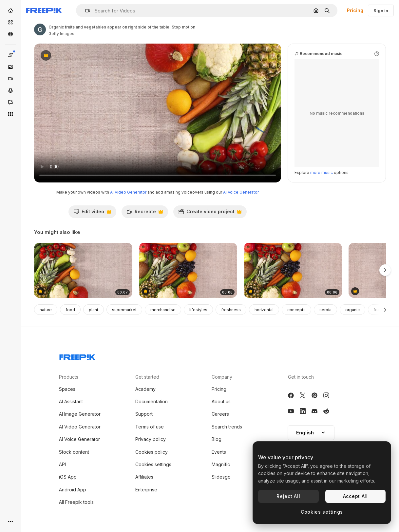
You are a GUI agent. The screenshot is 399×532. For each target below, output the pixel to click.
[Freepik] (44, 10)
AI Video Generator (128, 192)
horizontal (264, 310)
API (62, 464)
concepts (296, 310)
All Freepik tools (76, 502)
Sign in (381, 10)
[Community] (10, 34)
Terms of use (150, 427)
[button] (85, 11)
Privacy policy (151, 439)
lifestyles (198, 310)
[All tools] (10, 114)
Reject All (288, 496)
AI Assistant (71, 401)
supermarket (124, 310)
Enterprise (146, 490)
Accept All (355, 496)
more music (322, 172)
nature (46, 310)
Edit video (92, 213)
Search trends (227, 427)
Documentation (152, 401)
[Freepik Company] (77, 356)
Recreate (145, 213)
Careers (220, 414)
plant (94, 310)
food (70, 310)
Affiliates (144, 477)
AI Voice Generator (241, 192)
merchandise (163, 310)
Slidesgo (221, 477)
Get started (147, 377)
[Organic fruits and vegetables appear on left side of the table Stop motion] (83, 270)
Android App (73, 490)
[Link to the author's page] (40, 29)
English (311, 433)
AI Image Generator (80, 414)
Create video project (210, 213)
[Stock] (10, 22)
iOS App (68, 477)
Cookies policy (152, 452)
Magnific (221, 464)
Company (222, 377)
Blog (217, 439)
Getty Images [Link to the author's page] (61, 34)
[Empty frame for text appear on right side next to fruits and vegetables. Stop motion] (188, 270)
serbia (325, 310)
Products (69, 377)
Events (219, 452)
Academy (145, 389)
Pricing (355, 10)
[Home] (10, 10)
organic (352, 310)
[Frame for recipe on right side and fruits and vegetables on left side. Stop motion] (293, 270)
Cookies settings (153, 464)
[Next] (385, 310)
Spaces (67, 389)
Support (144, 414)
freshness (231, 310)
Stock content (74, 452)
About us (221, 401)
